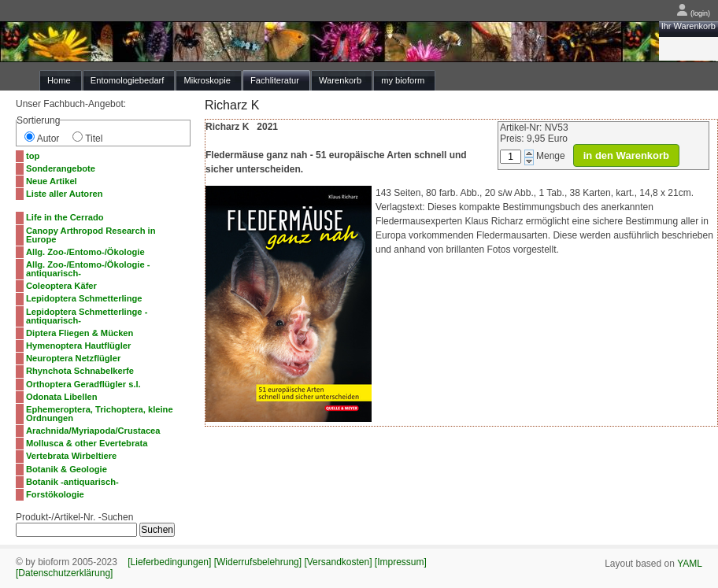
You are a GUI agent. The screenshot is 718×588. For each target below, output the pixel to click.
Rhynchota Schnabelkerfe (80, 371)
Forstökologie (55, 494)
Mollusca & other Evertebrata (87, 443)
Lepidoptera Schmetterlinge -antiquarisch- (87, 316)
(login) (693, 13)
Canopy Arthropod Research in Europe (91, 235)
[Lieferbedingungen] (169, 562)
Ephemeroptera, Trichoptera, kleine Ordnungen (100, 414)
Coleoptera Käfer (61, 286)
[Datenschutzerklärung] (64, 573)
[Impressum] (401, 562)
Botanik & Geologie (67, 469)
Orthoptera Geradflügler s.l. (83, 384)
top (33, 156)
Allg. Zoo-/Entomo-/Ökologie (85, 252)
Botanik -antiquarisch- (72, 482)
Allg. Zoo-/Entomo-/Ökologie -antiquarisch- (88, 269)
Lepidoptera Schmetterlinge (84, 298)
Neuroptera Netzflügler (73, 358)
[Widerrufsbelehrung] (258, 562)
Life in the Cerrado (65, 217)
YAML (690, 564)
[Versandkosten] (338, 562)
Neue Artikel (52, 181)
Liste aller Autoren (65, 194)
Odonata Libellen (62, 397)
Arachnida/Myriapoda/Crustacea (93, 431)
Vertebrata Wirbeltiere (71, 456)
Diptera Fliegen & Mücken (80, 333)
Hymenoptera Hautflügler (78, 346)
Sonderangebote (61, 168)
